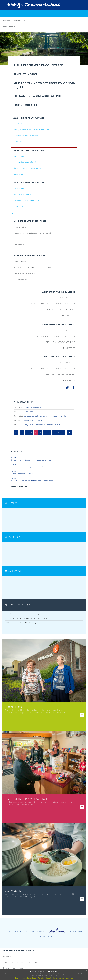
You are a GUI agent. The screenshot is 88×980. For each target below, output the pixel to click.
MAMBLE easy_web (47, 937)
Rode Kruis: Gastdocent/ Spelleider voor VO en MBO (26, 618)
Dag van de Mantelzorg (33, 407)
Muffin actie (29, 412)
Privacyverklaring (76, 931)
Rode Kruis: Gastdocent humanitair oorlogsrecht (25, 614)
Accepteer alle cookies (25, 978)
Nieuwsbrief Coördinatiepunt (35, 420)
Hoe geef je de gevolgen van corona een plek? (42, 425)
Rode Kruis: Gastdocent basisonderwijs (21, 623)
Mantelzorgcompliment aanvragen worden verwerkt (45, 416)
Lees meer (70, 978)
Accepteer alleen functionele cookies (51, 978)
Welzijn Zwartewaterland (32, 5)
